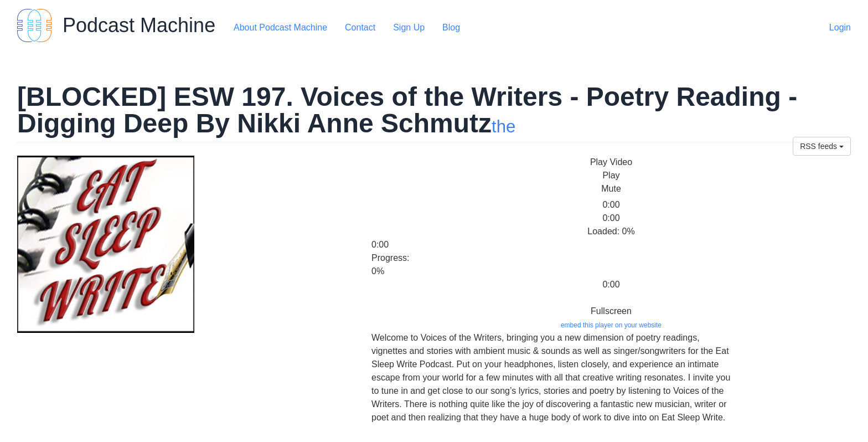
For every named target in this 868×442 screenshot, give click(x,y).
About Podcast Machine (280, 27)
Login (840, 27)
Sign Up (409, 27)
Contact (360, 27)
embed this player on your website (611, 325)
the (503, 127)
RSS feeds (822, 146)
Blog (451, 27)
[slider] (394, 197)
